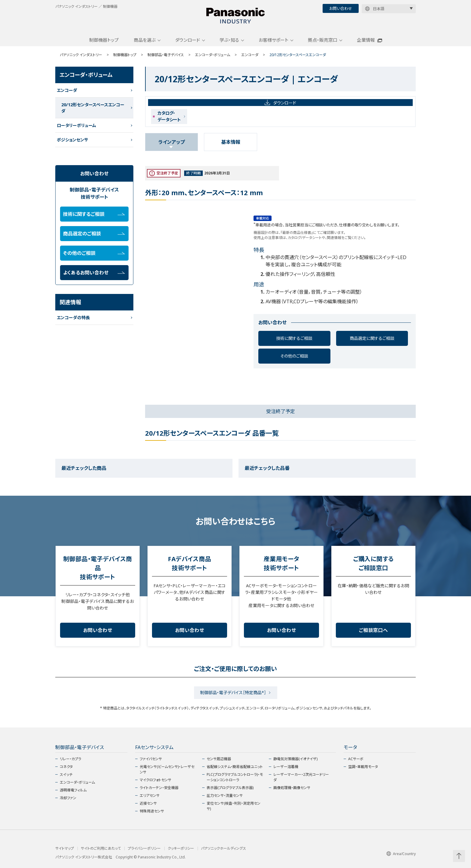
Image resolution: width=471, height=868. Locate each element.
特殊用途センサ (152, 811)
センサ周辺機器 (219, 759)
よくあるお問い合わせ (94, 273)
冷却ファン (68, 798)
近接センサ (148, 803)
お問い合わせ (341, 8)
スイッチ (66, 774)
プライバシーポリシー (144, 848)
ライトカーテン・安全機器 (159, 788)
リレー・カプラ (70, 759)
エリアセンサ (150, 795)
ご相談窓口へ (373, 630)
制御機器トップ (104, 40)
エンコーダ (250, 55)
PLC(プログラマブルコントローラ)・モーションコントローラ (235, 777)
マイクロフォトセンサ (155, 780)
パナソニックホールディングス (223, 848)
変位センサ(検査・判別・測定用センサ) (234, 806)
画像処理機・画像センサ (292, 788)
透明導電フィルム (73, 790)
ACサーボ (356, 759)
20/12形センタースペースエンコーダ (93, 108)
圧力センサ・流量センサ (225, 795)
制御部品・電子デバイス (166, 55)
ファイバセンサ (151, 759)
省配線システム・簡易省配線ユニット (235, 767)
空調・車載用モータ (363, 767)
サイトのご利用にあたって (101, 848)
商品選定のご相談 (94, 234)
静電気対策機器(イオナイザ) (295, 759)
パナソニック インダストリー (81, 55)
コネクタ (66, 767)
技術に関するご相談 (294, 338)
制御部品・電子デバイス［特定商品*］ (233, 693)
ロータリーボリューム (76, 125)
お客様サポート (273, 40)
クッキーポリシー (181, 848)
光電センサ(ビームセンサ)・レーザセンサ (167, 769)
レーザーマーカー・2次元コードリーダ (301, 777)
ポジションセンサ (72, 140)
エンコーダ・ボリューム (213, 55)
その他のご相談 (294, 356)
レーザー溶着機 (286, 767)
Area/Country (401, 854)
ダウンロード (188, 40)
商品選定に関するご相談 (372, 338)
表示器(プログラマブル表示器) (230, 788)
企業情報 (366, 40)
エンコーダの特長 (73, 318)
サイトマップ (65, 848)
